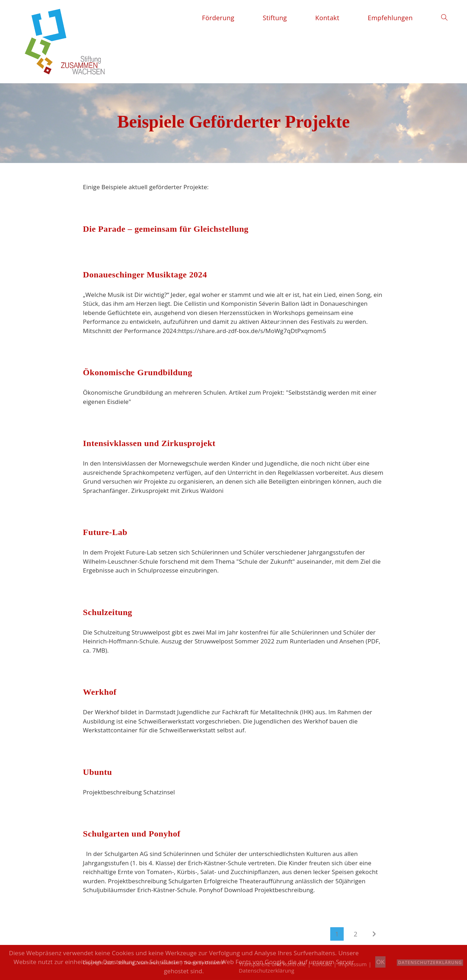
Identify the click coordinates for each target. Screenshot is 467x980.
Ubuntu (97, 772)
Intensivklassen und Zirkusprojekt (149, 443)
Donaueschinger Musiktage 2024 (145, 275)
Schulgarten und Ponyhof (132, 834)
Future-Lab (105, 532)
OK (381, 962)
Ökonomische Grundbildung (138, 372)
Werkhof (100, 692)
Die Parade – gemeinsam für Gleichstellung (166, 229)
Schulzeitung (108, 612)
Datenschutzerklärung (430, 962)
